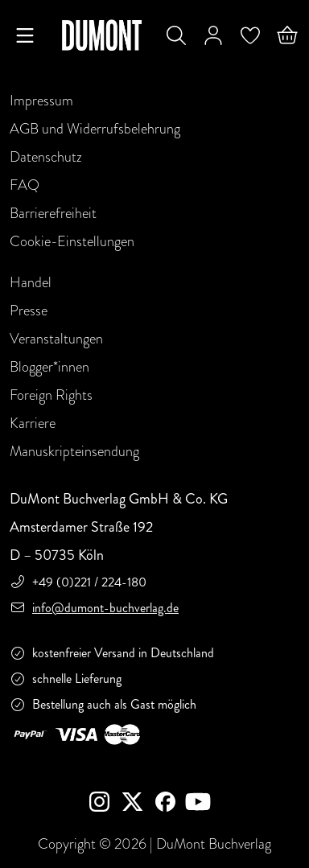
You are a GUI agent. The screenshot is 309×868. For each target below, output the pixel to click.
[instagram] (106, 804)
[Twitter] (139, 804)
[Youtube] (201, 804)
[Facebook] (169, 804)
